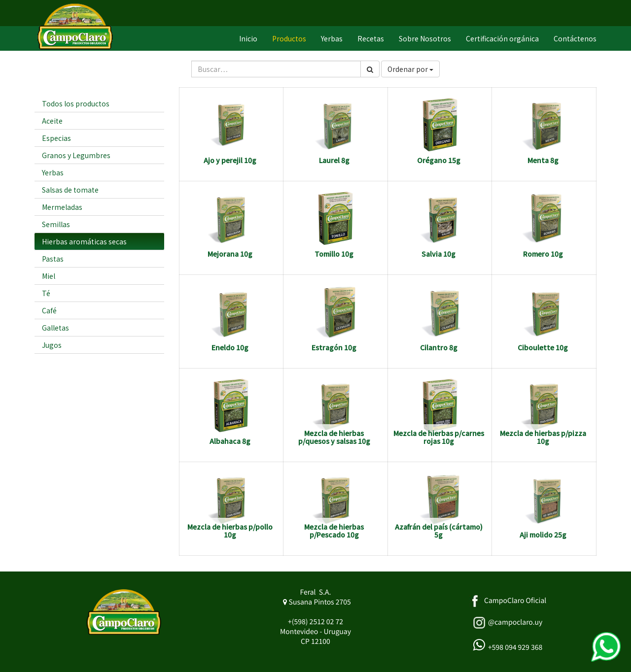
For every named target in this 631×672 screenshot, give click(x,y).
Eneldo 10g (230, 347)
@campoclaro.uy (515, 622)
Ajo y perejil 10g (230, 160)
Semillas (56, 224)
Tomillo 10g (334, 254)
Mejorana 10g (230, 254)
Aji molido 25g (543, 535)
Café (49, 310)
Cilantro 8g (439, 347)
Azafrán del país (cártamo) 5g (439, 530)
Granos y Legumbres (76, 155)
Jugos (52, 345)
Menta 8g (543, 160)
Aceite (52, 121)
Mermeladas (62, 207)
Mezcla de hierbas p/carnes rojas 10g (439, 437)
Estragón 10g (334, 347)
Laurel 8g (334, 160)
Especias (56, 138)
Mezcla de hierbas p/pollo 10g (230, 530)
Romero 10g (543, 254)
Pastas (53, 259)
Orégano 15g (439, 160)
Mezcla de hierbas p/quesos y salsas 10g (334, 437)
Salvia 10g (438, 254)
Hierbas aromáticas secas (84, 241)
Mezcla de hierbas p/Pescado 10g (334, 530)
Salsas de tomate (70, 190)
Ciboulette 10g (543, 347)
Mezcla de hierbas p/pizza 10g (543, 437)
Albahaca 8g (230, 441)
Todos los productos (76, 103)
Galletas (55, 328)
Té (46, 293)
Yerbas (53, 172)
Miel (49, 276)
